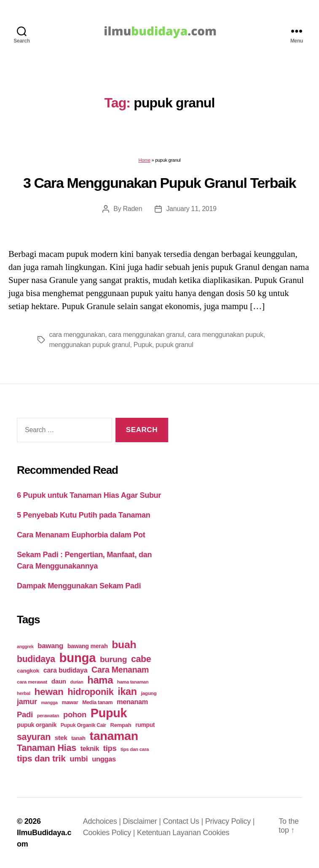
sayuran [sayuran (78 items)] (34, 737)
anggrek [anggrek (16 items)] (25, 646)
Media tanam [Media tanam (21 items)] (97, 702)
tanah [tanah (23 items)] (78, 738)
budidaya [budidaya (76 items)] (36, 659)
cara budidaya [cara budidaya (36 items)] (66, 670)
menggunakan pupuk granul (90, 345)
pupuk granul (174, 345)
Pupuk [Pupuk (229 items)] (109, 713)
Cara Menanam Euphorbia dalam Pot (81, 535)
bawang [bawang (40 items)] (50, 646)
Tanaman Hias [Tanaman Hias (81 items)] (47, 748)
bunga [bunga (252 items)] (78, 658)
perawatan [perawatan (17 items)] (48, 716)
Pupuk (143, 345)
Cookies (216, 833)
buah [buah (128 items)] (124, 645)
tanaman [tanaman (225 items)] (114, 736)
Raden (133, 209)
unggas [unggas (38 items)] (104, 759)
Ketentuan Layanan (170, 833)
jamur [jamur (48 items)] (27, 702)
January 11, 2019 (191, 209)
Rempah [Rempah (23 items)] (121, 725)
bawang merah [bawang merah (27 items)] (88, 646)
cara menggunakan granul (147, 335)
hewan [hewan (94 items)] (49, 692)
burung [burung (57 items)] (113, 659)
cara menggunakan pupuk (226, 335)
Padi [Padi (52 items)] (25, 714)
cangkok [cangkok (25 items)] (28, 671)
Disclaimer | (143, 821)
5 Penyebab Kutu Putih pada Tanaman (84, 515)
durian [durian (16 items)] (77, 682)
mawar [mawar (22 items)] (70, 702)
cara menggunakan (77, 335)
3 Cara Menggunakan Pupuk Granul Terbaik (159, 183)
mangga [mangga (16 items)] (49, 702)
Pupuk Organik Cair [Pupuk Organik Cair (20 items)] (83, 725)
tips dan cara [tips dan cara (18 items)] (135, 749)
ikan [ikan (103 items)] (127, 692)
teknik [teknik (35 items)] (90, 749)
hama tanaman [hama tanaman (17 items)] (133, 682)
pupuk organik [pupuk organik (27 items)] (37, 725)
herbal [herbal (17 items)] (24, 693)
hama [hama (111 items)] (100, 680)
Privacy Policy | (230, 821)
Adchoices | (103, 821)
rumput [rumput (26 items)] (145, 725)
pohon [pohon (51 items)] (75, 714)
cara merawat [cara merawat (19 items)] (32, 682)
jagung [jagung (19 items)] (149, 693)
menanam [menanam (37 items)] (132, 702)
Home (144, 160)
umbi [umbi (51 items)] (79, 759)
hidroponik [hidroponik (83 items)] (90, 692)
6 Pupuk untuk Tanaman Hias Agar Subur (89, 495)
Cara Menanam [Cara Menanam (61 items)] (120, 670)
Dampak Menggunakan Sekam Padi (79, 586)
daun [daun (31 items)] (59, 681)
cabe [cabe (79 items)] (141, 659)
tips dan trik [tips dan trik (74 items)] (41, 758)
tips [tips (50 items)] (110, 748)
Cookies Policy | (110, 833)
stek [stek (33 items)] (61, 738)
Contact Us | (184, 821)
